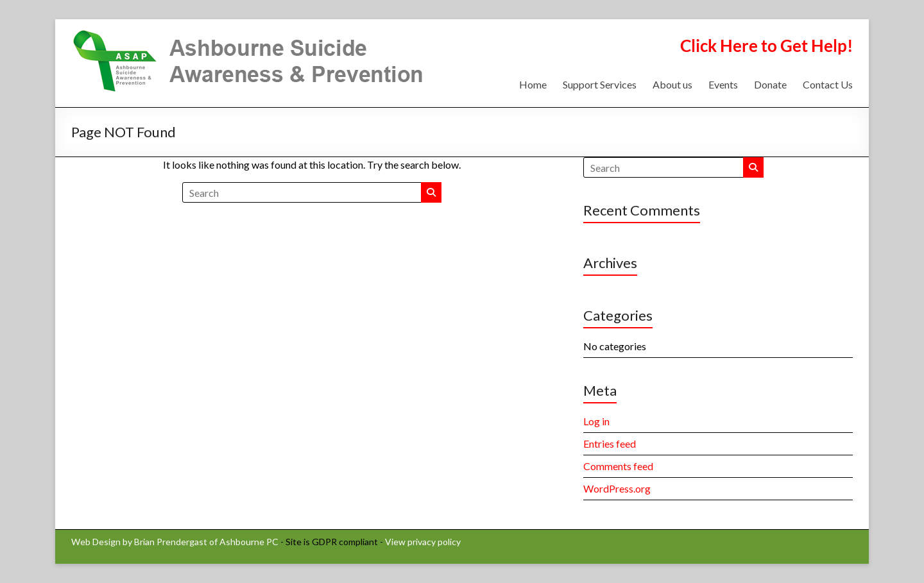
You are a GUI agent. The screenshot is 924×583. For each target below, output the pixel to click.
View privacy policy (423, 542)
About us (672, 84)
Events (723, 84)
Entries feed (610, 444)
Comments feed (618, 466)
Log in (596, 421)
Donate (770, 84)
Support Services (600, 84)
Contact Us (828, 84)
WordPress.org (617, 488)
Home (533, 84)
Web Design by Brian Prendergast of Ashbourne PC (175, 542)
